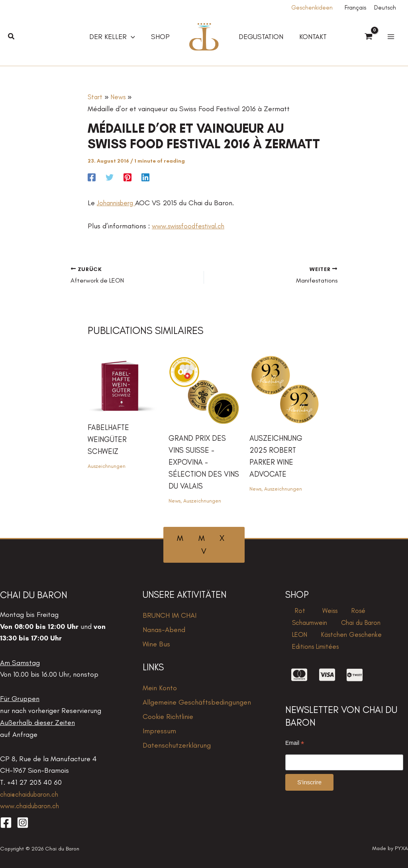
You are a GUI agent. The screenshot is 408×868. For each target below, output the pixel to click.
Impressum (159, 731)
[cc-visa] (327, 689)
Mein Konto (160, 687)
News (175, 500)
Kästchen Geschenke (321, 643)
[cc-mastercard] (299, 689)
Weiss (319, 612)
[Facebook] (92, 177)
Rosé (343, 612)
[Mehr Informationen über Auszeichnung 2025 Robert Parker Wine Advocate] (285, 388)
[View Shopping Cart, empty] (369, 37)
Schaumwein (377, 612)
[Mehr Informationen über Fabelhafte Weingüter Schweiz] (123, 383)
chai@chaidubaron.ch (32, 794)
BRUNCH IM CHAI (170, 615)
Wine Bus (156, 644)
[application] (133, 37)
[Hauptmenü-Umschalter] (391, 37)
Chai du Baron (311, 628)
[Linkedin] (145, 177)
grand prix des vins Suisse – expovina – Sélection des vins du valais (198, 461)
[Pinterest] (127, 177)
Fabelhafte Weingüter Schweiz (109, 438)
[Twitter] (110, 177)
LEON (348, 628)
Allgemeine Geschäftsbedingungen (197, 702)
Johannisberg (118, 203)
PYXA (401, 848)
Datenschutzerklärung (177, 745)
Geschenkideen (312, 8)
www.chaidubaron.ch (32, 805)
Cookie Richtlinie (168, 716)
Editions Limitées (314, 659)
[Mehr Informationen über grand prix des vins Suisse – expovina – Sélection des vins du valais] (204, 388)
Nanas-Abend (164, 629)
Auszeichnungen (107, 465)
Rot (294, 612)
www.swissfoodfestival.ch (191, 226)
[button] (12, 37)
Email (295, 758)
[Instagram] (23, 822)
